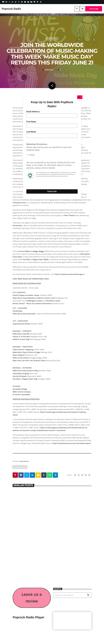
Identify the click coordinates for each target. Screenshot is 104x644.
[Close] (80, 97)
